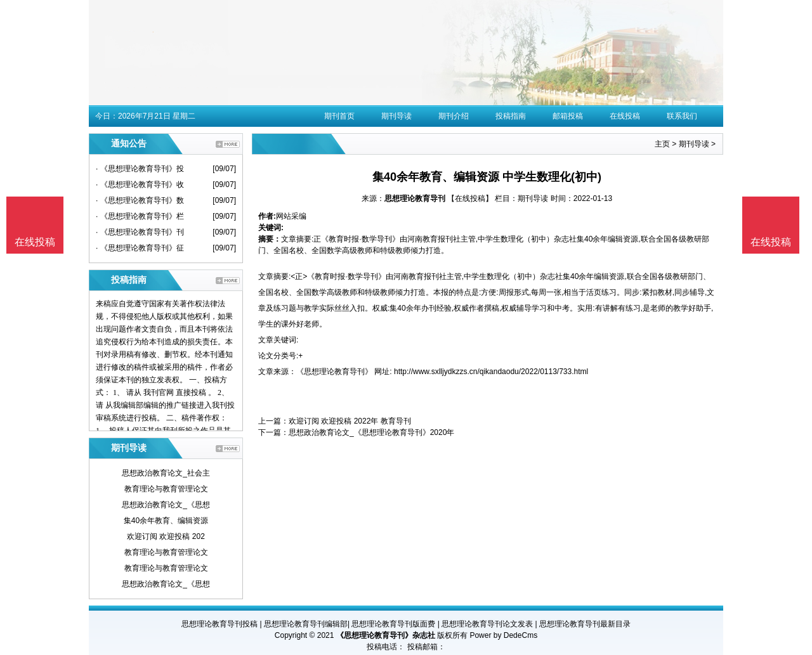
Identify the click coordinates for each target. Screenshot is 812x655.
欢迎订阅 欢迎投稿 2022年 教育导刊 (350, 421)
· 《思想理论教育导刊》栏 (140, 216)
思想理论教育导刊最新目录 (585, 624)
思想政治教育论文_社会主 (166, 473)
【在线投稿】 (470, 198)
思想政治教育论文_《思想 (166, 505)
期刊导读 (396, 116)
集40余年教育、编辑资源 (166, 521)
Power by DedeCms (503, 635)
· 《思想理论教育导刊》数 (140, 200)
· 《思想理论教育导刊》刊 (140, 232)
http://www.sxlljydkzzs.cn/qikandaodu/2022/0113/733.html (491, 372)
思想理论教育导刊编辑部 (306, 624)
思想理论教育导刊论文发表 (487, 624)
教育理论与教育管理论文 (166, 489)
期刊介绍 (454, 116)
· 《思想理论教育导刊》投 (140, 169)
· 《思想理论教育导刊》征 (140, 248)
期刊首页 (339, 116)
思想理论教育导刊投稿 (219, 624)
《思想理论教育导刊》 (334, 372)
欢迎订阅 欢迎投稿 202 (166, 536)
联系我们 (682, 116)
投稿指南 (511, 116)
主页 (662, 144)
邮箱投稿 (568, 116)
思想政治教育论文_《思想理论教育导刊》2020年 (371, 432)
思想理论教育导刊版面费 (393, 624)
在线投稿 (625, 116)
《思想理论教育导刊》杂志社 (386, 635)
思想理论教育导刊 (415, 198)
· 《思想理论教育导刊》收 (140, 185)
